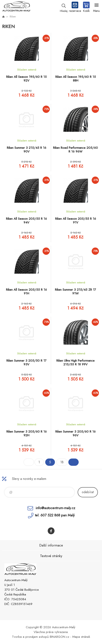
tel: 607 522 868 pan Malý (55, 515)
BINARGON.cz (59, 637)
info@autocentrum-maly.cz (55, 508)
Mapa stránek (81, 637)
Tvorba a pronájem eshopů (30, 637)
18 (62, 462)
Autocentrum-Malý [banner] (16, 7)
